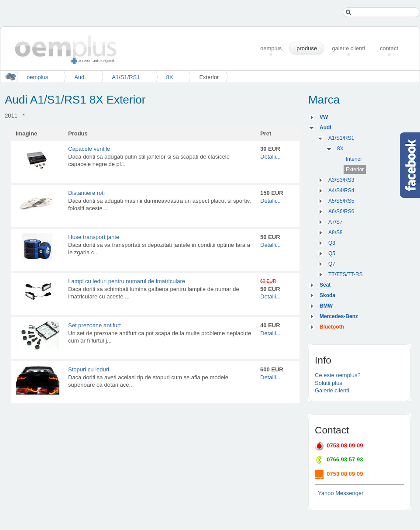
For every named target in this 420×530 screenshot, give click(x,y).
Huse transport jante (94, 237)
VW (324, 117)
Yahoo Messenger (341, 493)
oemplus (37, 77)
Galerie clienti (332, 390)
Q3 (332, 243)
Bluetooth (332, 327)
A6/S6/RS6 (341, 211)
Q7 (332, 264)
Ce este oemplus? (338, 375)
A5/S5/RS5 (341, 201)
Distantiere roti (86, 193)
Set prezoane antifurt (95, 325)
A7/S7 (336, 222)
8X (170, 77)
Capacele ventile (89, 149)
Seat (325, 285)
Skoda (327, 295)
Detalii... (270, 157)
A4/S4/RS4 (341, 191)
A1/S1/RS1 (126, 77)
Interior (354, 159)
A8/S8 (336, 232)
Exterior (355, 170)
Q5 (332, 253)
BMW (326, 306)
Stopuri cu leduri (89, 369)
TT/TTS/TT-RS (346, 274)
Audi (80, 77)
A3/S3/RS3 (341, 180)
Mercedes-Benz (339, 316)
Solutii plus (329, 383)
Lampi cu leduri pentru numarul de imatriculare (127, 281)
